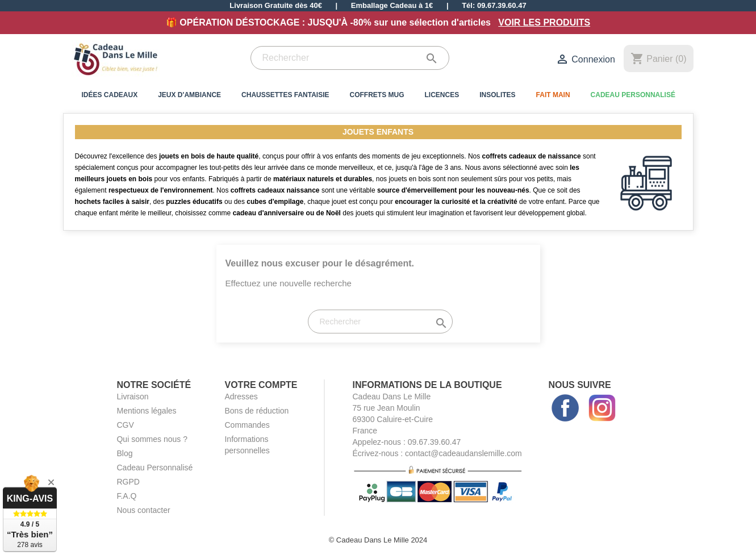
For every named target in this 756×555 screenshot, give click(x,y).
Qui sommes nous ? (152, 439)
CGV (125, 425)
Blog (124, 453)
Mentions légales (146, 411)
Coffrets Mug (377, 95)
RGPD (128, 482)
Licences (442, 95)
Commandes (247, 425)
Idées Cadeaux (110, 95)
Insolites (497, 95)
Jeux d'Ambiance (189, 95)
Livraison (132, 397)
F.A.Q (126, 496)
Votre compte (261, 385)
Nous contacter (143, 510)
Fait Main (553, 95)
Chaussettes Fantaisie (285, 95)
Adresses (241, 397)
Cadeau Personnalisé (633, 95)
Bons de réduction (256, 411)
